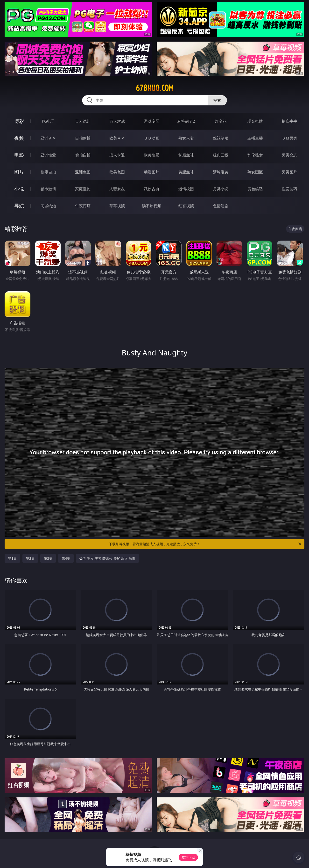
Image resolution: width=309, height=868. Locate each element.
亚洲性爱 (48, 155)
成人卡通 (117, 155)
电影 (19, 155)
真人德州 (83, 121)
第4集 (66, 558)
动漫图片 (152, 172)
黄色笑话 (255, 189)
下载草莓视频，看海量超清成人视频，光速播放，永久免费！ (205, 544)
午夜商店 (83, 206)
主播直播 (255, 138)
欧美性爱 (152, 155)
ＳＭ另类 (289, 138)
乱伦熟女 (255, 155)
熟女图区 (255, 172)
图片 (19, 172)
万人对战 (117, 121)
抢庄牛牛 (289, 121)
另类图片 (289, 172)
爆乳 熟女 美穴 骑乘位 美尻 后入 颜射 (107, 558)
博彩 (19, 121)
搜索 (217, 100)
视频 (19, 138)
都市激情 (48, 189)
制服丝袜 (186, 155)
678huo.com (154, 88)
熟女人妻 (186, 138)
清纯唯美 (221, 172)
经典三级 (221, 155)
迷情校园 (186, 189)
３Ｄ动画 (152, 138)
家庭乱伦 (83, 189)
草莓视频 (117, 206)
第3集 (48, 558)
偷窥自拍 (48, 172)
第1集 (12, 558)
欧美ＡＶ (117, 138)
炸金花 (221, 121)
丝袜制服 (221, 138)
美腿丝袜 (186, 172)
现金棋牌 (255, 121)
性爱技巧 (289, 189)
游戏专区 (152, 121)
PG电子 (48, 121)
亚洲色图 (83, 172)
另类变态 (289, 155)
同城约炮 (48, 206)
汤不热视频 (152, 206)
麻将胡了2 (186, 121)
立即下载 (188, 857)
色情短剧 (221, 206)
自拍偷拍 (83, 138)
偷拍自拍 (83, 155)
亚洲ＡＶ (48, 138)
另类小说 (221, 189)
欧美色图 (117, 172)
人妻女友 (117, 189)
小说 (19, 189)
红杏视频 (186, 206)
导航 (19, 206)
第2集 (30, 558)
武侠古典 (152, 189)
